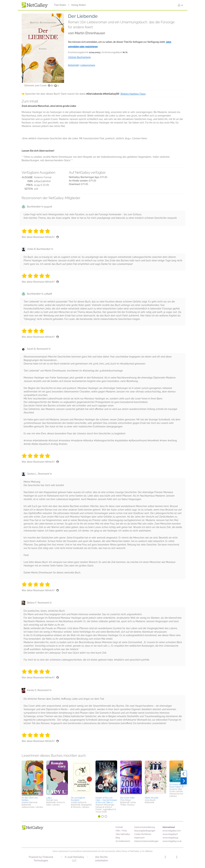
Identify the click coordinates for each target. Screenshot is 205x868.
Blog (118, 838)
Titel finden (60, 5)
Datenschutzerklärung (145, 827)
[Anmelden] (181, 5)
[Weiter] (184, 781)
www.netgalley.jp (170, 838)
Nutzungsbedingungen (145, 831)
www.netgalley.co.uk (172, 841)
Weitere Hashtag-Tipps (133, 94)
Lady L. (49, 798)
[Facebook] (177, 858)
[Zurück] (184, 774)
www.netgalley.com (172, 831)
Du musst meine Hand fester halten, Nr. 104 (180, 786)
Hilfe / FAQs (121, 831)
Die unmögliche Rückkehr (78, 799)
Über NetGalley (123, 834)
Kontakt (119, 827)
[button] (32, 778)
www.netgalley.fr (170, 834)
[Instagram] (165, 858)
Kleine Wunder (152, 798)
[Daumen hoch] (58, 237)
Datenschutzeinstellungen (146, 841)
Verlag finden (78, 5)
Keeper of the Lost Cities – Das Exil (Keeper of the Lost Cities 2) (106, 800)
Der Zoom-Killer (127, 798)
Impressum (139, 838)
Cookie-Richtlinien (143, 834)
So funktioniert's (123, 841)
